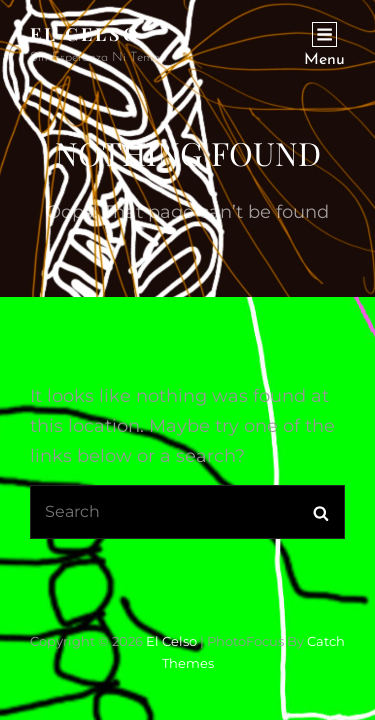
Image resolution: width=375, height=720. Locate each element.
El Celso (85, 34)
